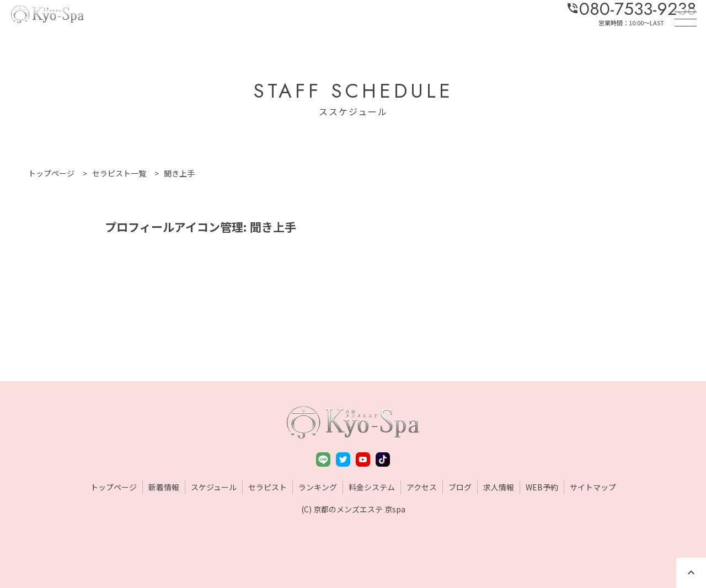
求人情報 (499, 487)
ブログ (460, 487)
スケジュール (214, 487)
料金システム (372, 487)
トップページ (114, 487)
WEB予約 (542, 487)
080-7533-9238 (631, 9)
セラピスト (268, 487)
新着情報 (164, 487)
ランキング (318, 487)
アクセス (422, 487)
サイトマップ (593, 487)
